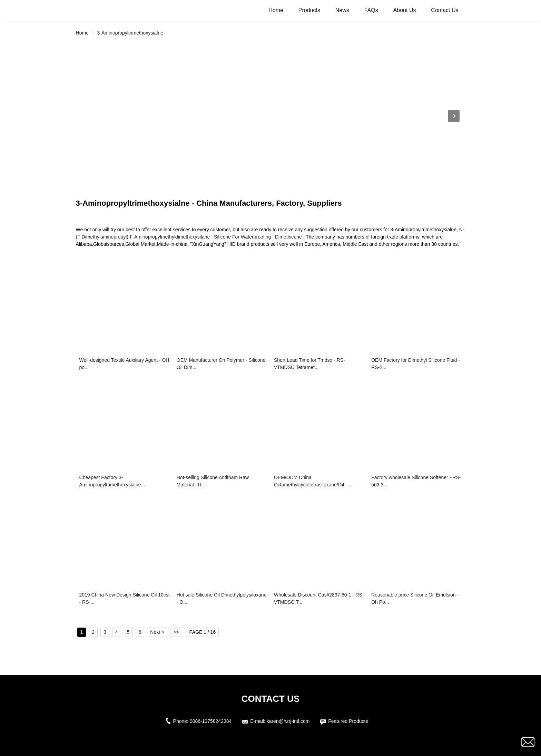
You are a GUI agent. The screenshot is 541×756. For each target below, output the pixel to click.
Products (309, 10)
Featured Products (348, 721)
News (342, 10)
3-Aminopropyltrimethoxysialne (130, 33)
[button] (454, 116)
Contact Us (445, 10)
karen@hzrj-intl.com (288, 721)
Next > (157, 632)
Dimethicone (288, 237)
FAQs (371, 10)
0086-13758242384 (211, 721)
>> (176, 632)
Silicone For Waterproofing (242, 237)
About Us (405, 10)
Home (276, 10)
